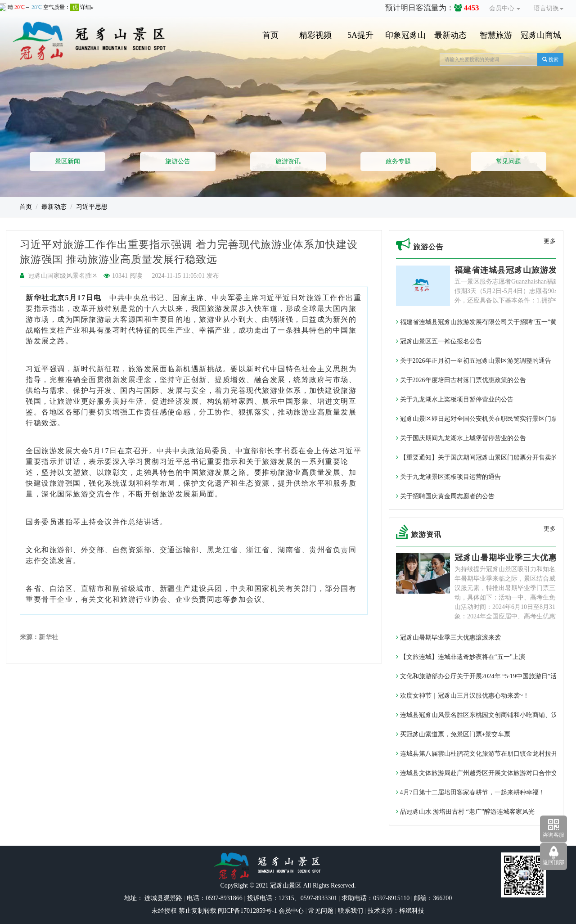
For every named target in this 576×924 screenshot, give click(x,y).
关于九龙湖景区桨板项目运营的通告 (448, 477)
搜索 (550, 59)
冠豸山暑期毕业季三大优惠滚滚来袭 (448, 638)
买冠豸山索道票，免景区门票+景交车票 (453, 734)
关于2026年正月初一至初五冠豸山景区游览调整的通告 (474, 361)
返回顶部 (553, 862)
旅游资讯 (288, 161)
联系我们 (351, 911)
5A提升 (360, 35)
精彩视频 (315, 35)
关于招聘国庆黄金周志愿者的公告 (445, 496)
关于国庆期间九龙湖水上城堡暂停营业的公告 (461, 438)
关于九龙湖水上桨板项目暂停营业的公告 (455, 399)
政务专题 (398, 161)
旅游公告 (178, 161)
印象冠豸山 (405, 35)
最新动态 (450, 35)
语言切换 (549, 8)
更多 (550, 241)
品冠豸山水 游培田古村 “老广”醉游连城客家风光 (465, 812)
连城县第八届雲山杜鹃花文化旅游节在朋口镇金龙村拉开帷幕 (483, 754)
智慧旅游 (496, 35)
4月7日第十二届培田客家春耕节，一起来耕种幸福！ (470, 792)
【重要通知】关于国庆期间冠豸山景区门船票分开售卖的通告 (483, 457)
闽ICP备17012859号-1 (247, 911)
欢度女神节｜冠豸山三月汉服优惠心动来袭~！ (463, 696)
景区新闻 (67, 161)
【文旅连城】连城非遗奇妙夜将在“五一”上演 (461, 657)
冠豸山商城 (541, 35)
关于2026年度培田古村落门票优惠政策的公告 (461, 380)
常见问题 (508, 161)
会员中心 (505, 8)
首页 (270, 35)
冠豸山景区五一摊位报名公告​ (439, 341)
